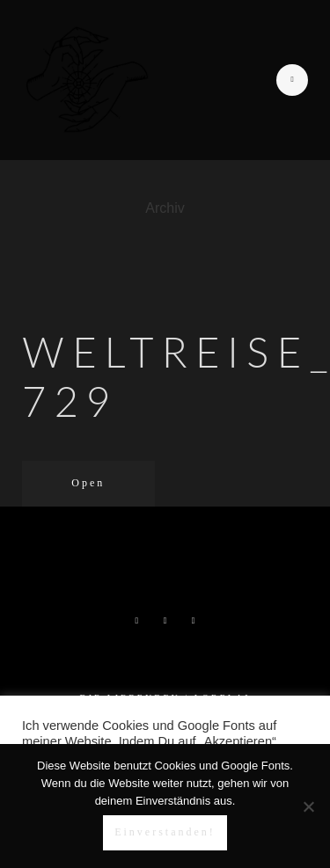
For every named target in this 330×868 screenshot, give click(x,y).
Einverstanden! (165, 832)
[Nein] (308, 806)
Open (88, 483)
